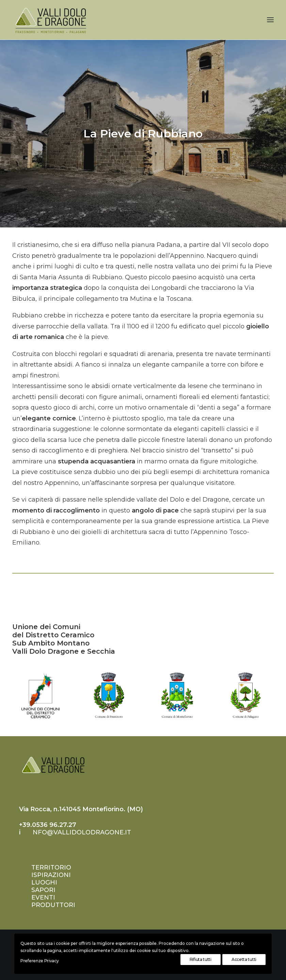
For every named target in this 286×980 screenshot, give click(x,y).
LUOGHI (44, 882)
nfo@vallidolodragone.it (82, 832)
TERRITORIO (51, 867)
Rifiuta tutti (201, 959)
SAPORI (43, 890)
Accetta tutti (244, 959)
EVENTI (43, 897)
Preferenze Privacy (40, 961)
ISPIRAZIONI (51, 875)
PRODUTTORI (53, 905)
